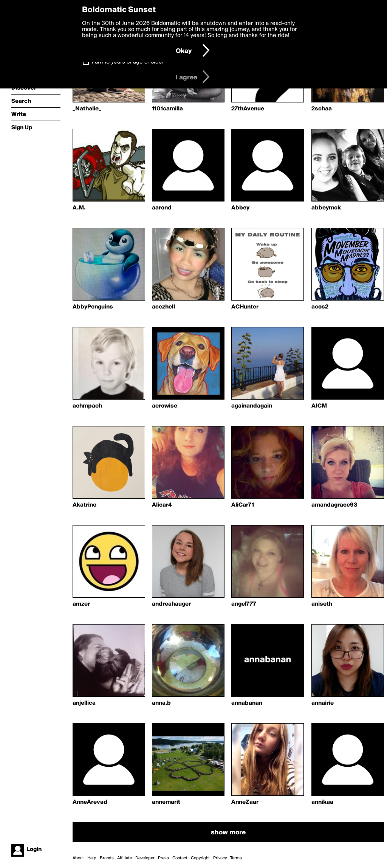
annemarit (166, 802)
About (78, 858)
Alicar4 (162, 505)
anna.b (161, 703)
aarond (162, 208)
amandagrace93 (334, 505)
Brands (107, 858)
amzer (81, 604)
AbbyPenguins (93, 307)
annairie (323, 703)
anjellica (84, 703)
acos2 (320, 307)
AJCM (319, 406)
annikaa (322, 802)
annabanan (247, 703)
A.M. (79, 208)
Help (92, 858)
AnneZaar (245, 802)
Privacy (220, 858)
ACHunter (245, 307)
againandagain (252, 406)
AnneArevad (90, 802)
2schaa (322, 109)
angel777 (244, 604)
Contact (180, 858)
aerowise (165, 406)
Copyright (200, 858)
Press (163, 858)
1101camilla (167, 109)
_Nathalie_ (87, 109)
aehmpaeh (87, 406)
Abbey (240, 208)
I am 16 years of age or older (128, 62)
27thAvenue (248, 109)
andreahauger (171, 604)
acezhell (163, 307)
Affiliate (125, 858)
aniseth (322, 604)
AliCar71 (243, 505)
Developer (145, 858)
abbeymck (326, 208)
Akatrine (84, 505)
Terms (236, 858)
